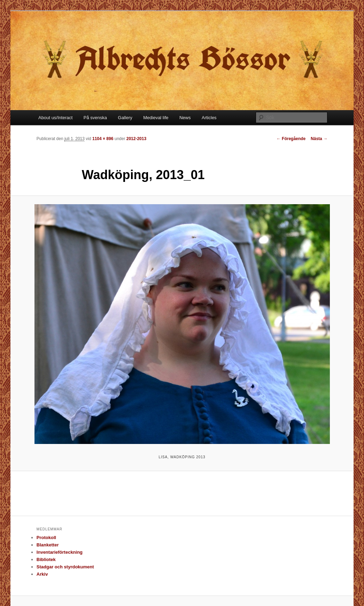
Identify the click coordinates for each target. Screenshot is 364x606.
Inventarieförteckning (60, 552)
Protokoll (46, 538)
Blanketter (48, 545)
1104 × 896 (103, 139)
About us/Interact (55, 118)
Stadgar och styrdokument (65, 567)
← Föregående (291, 139)
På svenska (95, 118)
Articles (209, 118)
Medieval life (156, 118)
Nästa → (319, 139)
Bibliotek (46, 559)
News (185, 118)
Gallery (125, 118)
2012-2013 (136, 139)
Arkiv (42, 574)
